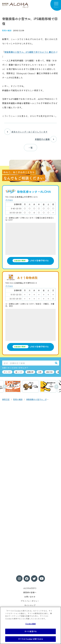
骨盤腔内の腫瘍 (46, 139)
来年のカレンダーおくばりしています (26, 132)
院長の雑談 (7, 30)
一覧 (30, 148)
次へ (56, 387)
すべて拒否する (30, 631)
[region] (30, 625)
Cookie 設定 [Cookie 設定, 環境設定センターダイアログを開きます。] (30, 624)
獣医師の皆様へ (30, 592)
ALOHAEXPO (30, 588)
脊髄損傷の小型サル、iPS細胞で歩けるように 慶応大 (30, 52)
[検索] (56, 363)
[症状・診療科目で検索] (28, 363)
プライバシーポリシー (30, 601)
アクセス (9, 200)
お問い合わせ (30, 597)
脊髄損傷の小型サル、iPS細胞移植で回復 (44, 399)
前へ (5, 387)
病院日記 (6, 399)
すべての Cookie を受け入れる (30, 639)
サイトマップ (30, 605)
